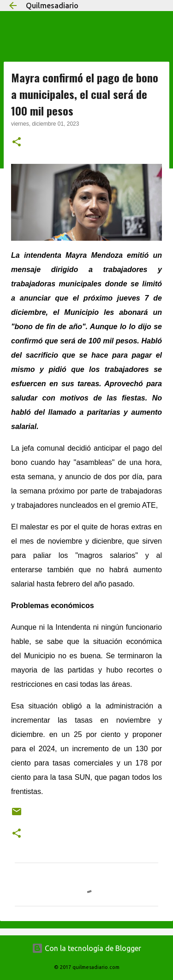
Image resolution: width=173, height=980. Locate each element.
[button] (17, 143)
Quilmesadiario (52, 6)
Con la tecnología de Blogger (86, 948)
